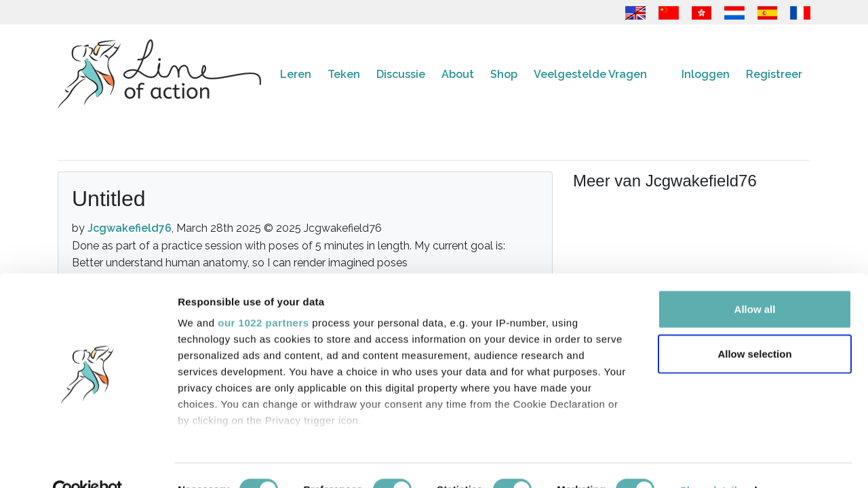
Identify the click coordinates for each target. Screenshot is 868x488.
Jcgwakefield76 (130, 228)
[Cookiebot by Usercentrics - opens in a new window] (88, 462)
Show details (712, 461)
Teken (344, 74)
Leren (296, 74)
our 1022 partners (263, 294)
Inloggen (706, 74)
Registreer (774, 74)
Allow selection (754, 325)
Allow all (755, 281)
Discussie (401, 74)
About (458, 74)
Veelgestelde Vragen (590, 74)
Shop (504, 74)
